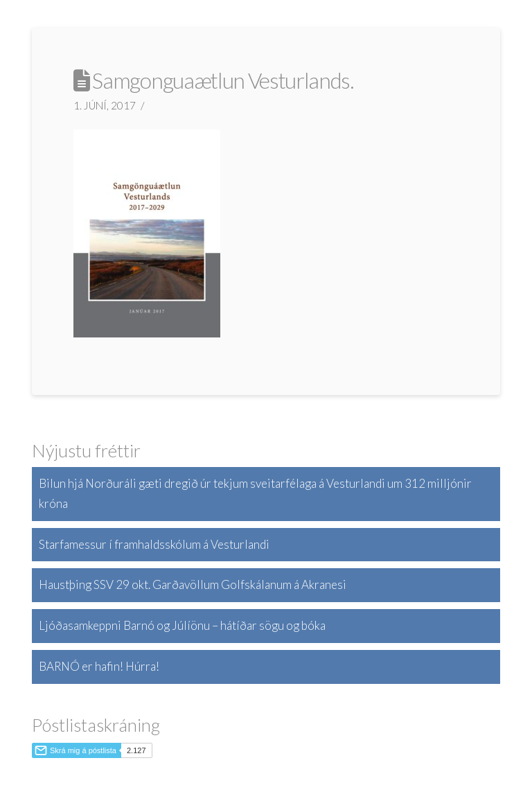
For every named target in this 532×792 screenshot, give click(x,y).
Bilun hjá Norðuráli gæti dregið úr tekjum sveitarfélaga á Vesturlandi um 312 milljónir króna (255, 493)
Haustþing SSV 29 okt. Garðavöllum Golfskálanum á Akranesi (193, 584)
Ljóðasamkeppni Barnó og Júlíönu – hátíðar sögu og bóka (182, 625)
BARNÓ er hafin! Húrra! (99, 666)
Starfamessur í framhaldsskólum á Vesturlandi (154, 544)
